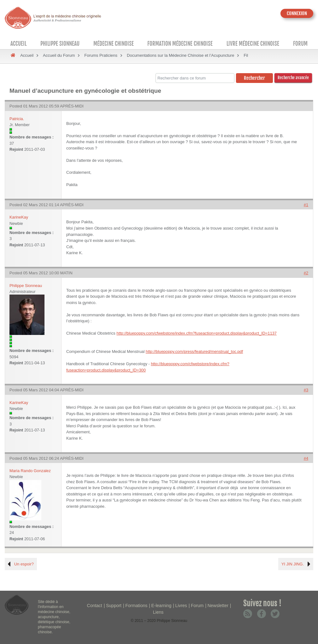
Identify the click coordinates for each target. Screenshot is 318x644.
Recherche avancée (293, 78)
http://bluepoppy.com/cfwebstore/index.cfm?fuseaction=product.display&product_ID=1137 (197, 333)
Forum (300, 44)
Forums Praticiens (101, 55)
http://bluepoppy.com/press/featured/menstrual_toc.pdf (194, 351)
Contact (95, 606)
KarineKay (19, 217)
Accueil (18, 44)
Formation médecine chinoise (180, 44)
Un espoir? (24, 564)
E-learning (161, 606)
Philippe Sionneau (60, 44)
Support (114, 606)
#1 (306, 205)
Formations (136, 606)
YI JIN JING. (293, 564)
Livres (181, 606)
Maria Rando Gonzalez (30, 471)
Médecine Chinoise (114, 44)
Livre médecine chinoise (253, 44)
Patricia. (17, 119)
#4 (306, 458)
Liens (158, 612)
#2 (306, 273)
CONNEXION (297, 13)
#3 (306, 390)
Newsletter (218, 606)
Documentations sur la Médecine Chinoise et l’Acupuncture (180, 55)
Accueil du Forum (59, 55)
